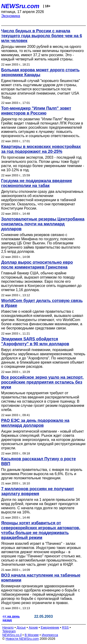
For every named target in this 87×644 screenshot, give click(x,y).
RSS (65, 628)
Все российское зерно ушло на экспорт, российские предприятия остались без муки (42, 382)
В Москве (32, 635)
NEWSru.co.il (12, 635)
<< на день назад (11, 618)
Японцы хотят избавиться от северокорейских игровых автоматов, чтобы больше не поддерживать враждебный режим (41, 530)
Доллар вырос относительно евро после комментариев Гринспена (37, 265)
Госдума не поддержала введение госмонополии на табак (37, 183)
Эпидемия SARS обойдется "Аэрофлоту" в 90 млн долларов (35, 341)
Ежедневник (50, 628)
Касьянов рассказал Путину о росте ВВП (39, 461)
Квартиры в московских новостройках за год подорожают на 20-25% (41, 149)
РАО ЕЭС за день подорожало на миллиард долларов (35, 423)
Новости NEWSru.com (22, 639)
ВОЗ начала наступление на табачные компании (41, 578)
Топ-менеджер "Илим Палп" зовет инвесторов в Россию (36, 111)
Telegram (9, 631)
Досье (21, 628)
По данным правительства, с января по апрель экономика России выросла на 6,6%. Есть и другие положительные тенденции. (42, 474)
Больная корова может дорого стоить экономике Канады (40, 72)
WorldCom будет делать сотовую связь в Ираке (42, 303)
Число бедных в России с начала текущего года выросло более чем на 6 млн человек (42, 36)
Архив (33, 628)
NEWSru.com (20, 6)
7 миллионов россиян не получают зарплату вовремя (38, 491)
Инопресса (50, 635)
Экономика (11, 16)
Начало (8, 628)
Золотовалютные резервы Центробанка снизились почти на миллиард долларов (43, 224)
